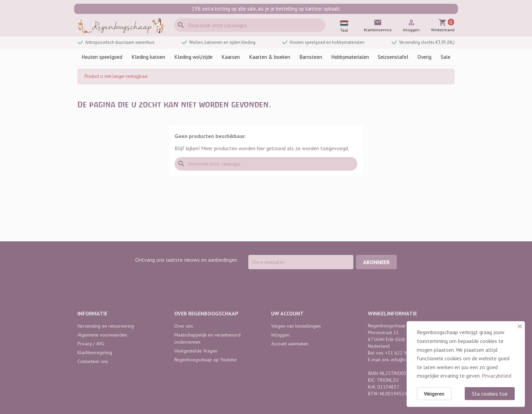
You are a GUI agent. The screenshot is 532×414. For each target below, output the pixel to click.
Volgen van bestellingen (296, 326)
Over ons (184, 326)
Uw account (287, 313)
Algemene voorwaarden (102, 335)
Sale (446, 57)
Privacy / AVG (91, 344)
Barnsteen (311, 57)
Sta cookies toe (490, 394)
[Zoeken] (250, 25)
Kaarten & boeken (270, 57)
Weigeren (434, 394)
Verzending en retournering (106, 326)
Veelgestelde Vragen (196, 351)
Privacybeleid (496, 376)
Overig (424, 57)
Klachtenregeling (95, 352)
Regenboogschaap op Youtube (206, 360)
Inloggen (280, 335)
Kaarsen (231, 57)
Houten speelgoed (102, 57)
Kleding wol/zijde (193, 57)
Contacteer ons (93, 361)
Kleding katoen (148, 57)
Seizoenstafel (393, 57)
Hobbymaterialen (350, 57)
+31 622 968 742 (403, 353)
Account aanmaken (290, 344)
